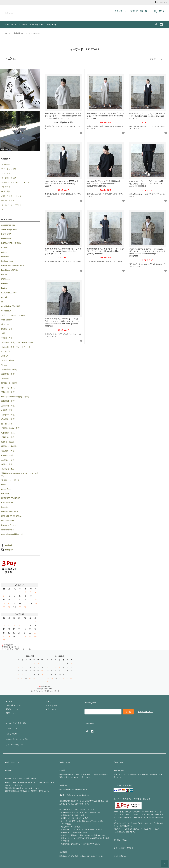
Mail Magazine (37, 25)
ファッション (7, 163)
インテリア (6, 186)
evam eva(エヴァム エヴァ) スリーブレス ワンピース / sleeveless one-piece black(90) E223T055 (148, 115)
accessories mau (8, 224)
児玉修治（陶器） (9, 405)
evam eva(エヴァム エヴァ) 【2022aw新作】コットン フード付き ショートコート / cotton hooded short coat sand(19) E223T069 (147, 252)
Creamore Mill (7, 455)
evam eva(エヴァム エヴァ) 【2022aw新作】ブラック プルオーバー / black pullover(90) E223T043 (104, 183)
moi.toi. (4, 296)
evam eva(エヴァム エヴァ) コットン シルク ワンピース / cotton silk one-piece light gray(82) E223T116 (63, 250)
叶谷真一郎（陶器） (10, 382)
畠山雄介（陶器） (9, 450)
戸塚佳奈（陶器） (9, 436)
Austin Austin (7, 488)
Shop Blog (52, 25)
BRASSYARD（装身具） (12, 242)
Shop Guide (11, 25)
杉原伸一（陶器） (9, 414)
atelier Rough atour (9, 229)
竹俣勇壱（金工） (9, 432)
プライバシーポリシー (15, 737)
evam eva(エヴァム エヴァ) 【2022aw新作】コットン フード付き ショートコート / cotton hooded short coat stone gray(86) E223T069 (63, 322)
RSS (7, 729)
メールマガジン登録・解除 (16, 722)
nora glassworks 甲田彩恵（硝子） (16, 396)
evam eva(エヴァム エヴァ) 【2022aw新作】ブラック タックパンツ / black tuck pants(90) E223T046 (146, 183)
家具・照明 (6, 191)
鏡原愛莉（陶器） (9, 373)
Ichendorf (5, 506)
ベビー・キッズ (8, 200)
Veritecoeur (6, 310)
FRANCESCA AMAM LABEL (13, 265)
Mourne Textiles (8, 520)
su (2, 301)
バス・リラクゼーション (11, 195)
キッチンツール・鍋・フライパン (15, 182)
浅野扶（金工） (8, 328)
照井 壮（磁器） (8, 441)
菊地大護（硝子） (9, 391)
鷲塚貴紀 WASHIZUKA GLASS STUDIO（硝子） (20, 474)
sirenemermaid (7, 529)
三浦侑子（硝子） (9, 459)
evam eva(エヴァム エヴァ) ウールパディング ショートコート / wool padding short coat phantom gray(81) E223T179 (63, 115)
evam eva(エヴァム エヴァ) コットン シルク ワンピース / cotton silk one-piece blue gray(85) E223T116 (105, 250)
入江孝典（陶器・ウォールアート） (16, 346)
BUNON (5, 247)
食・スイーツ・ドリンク (11, 204)
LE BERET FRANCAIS (11, 497)
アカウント (161, 2)
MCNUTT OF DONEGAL (12, 515)
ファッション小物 (9, 168)
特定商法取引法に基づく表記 (17, 733)
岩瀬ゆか (5, 355)
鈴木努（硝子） (8, 423)
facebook (9, 544)
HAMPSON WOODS (10, 511)
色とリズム (6, 351)
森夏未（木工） (8, 464)
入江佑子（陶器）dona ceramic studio (17, 342)
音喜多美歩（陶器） (10, 369)
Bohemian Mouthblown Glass (13, 533)
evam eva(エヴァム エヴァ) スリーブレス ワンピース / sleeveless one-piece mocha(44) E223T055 (105, 115)
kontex (4, 287)
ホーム (8, 33)
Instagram (9, 549)
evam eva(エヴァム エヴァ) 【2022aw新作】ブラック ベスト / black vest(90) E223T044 (62, 183)
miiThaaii (5, 493)
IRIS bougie (6, 278)
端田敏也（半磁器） (10, 445)
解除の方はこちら (145, 711)
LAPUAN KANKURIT (10, 292)
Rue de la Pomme (9, 524)
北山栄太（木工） (9, 387)
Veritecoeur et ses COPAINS (13, 315)
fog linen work (7, 260)
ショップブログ (12, 726)
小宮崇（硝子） (8, 409)
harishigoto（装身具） (10, 269)
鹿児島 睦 (5, 378)
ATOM (13, 729)
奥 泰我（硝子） (8, 360)
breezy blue (6, 238)
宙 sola (4, 364)
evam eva (5, 256)
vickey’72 (5, 324)
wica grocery (7, 319)
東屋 (3, 333)
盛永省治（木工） (9, 468)
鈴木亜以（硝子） (9, 418)
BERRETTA (6, 233)
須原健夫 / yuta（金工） (11, 427)
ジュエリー (6, 173)
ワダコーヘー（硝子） (11, 479)
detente (4, 251)
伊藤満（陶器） (8, 337)
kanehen (5, 283)
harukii (4, 274)
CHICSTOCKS (7, 502)
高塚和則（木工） (9, 400)
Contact (23, 25)
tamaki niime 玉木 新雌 (11, 305)
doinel (4, 484)
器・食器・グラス (9, 177)
